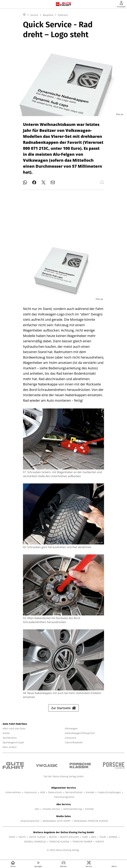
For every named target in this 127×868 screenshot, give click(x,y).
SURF (85, 840)
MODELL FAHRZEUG (35, 844)
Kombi (6, 736)
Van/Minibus (10, 740)
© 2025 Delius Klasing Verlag (63, 853)
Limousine (71, 740)
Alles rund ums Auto (14, 731)
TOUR (103, 840)
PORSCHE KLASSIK (59, 844)
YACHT (22, 840)
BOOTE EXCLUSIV (70, 840)
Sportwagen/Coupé (13, 745)
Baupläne (48, 56)
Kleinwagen (71, 731)
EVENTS (100, 844)
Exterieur (63, 56)
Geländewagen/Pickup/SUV (80, 736)
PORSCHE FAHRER (82, 844)
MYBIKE (113, 840)
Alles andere (10, 750)
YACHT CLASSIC (37, 840)
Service (34, 56)
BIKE (94, 840)
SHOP (12, 840)
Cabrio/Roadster (74, 745)
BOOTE (53, 840)
